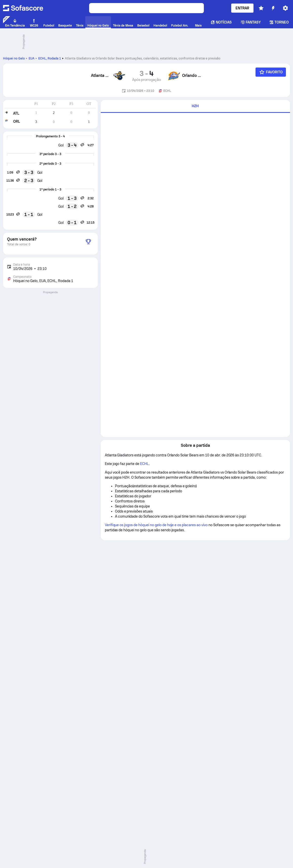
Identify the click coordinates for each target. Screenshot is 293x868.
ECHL (50, 58)
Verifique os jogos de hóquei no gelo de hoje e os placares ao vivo (156, 525)
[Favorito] (271, 72)
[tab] (195, 106)
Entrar (242, 8)
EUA (32, 58)
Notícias (221, 22)
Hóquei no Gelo (14, 58)
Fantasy (251, 22)
